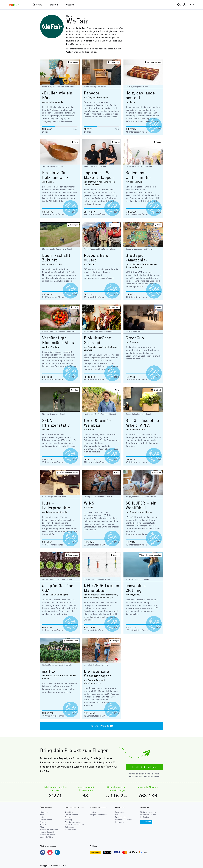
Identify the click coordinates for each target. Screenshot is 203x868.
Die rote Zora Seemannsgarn (98, 674)
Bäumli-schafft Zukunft (56, 258)
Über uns (44, 812)
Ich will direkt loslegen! (144, 767)
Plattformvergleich (73, 822)
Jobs (42, 817)
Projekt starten (71, 815)
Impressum (119, 822)
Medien (43, 822)
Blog (42, 827)
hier (94, 52)
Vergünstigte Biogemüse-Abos (58, 340)
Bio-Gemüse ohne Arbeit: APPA (142, 423)
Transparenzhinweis (123, 820)
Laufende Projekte (102, 726)
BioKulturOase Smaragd (97, 340)
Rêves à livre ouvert (96, 258)
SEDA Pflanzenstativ (56, 423)
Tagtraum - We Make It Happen (99, 175)
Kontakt (93, 812)
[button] (179, 5)
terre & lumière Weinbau (98, 423)
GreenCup (135, 338)
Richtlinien (120, 812)
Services (68, 817)
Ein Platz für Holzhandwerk (55, 175)
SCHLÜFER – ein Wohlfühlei (141, 505)
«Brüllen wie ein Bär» (57, 95)
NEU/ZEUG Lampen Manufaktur (101, 588)
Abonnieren (146, 822)
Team (42, 815)
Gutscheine (70, 827)
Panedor (92, 93)
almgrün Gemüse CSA (58, 588)
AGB (117, 815)
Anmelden (69, 812)
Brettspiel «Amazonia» (136, 258)
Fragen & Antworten (98, 815)
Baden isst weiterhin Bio (138, 175)
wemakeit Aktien (47, 837)
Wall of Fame (70, 830)
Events (43, 825)
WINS (89, 503)
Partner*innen (46, 820)
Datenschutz (120, 817)
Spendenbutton (74, 825)
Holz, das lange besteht (140, 95)
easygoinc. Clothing (136, 588)
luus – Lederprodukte (56, 505)
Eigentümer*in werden (49, 830)
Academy (69, 820)
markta (49, 671)
